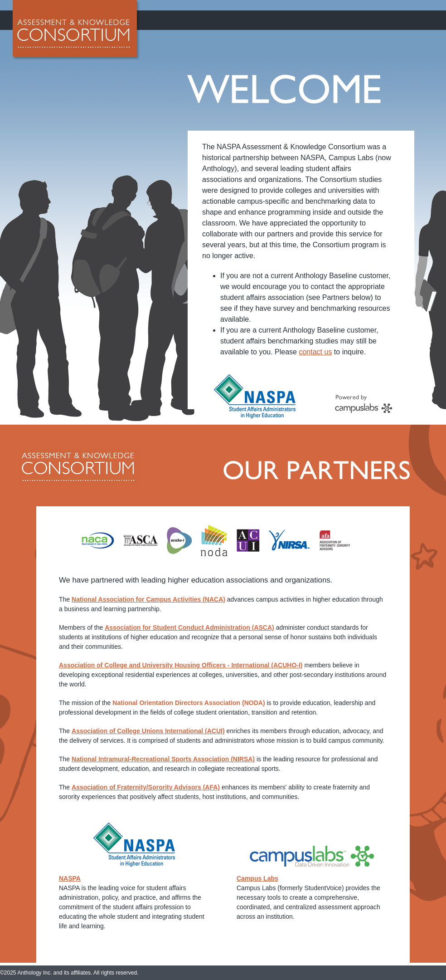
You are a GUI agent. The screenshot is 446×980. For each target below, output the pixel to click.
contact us (315, 352)
